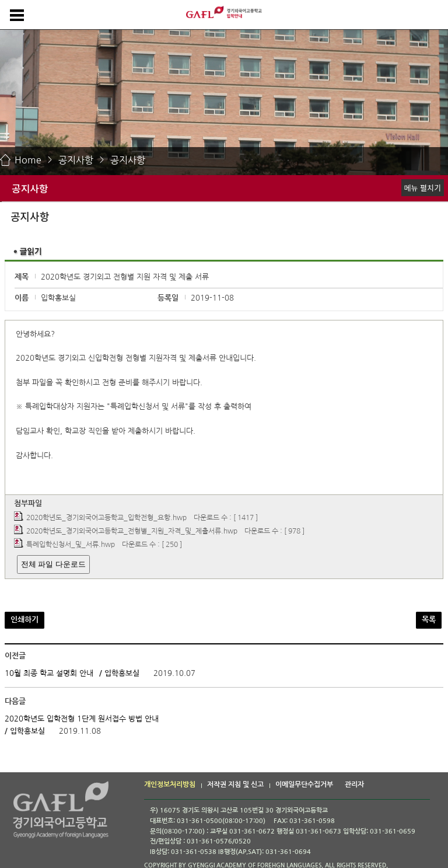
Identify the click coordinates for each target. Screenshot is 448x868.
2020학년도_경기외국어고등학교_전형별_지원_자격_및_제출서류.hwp (132, 531)
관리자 (354, 785)
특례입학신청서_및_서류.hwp (71, 545)
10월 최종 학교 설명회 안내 (49, 673)
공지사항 (76, 160)
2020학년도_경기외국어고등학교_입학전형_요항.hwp (106, 518)
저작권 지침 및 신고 (235, 785)
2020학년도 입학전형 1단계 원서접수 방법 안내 (82, 719)
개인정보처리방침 (170, 785)
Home (28, 160)
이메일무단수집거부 (304, 785)
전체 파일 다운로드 (53, 564)
